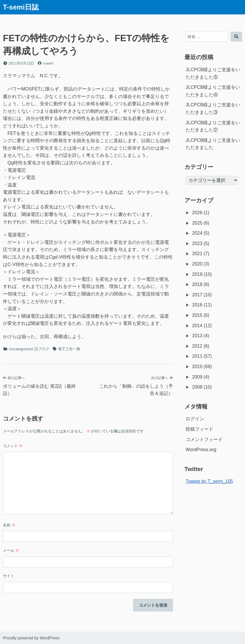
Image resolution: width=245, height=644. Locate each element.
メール (11, 550)
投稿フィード (199, 429)
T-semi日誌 (21, 7)
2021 (197, 254)
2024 (197, 233)
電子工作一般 (69, 349)
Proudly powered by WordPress (31, 638)
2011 (197, 356)
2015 (197, 315)
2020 (197, 264)
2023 (197, 243)
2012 (197, 346)
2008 (197, 387)
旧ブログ (42, 349)
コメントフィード (204, 439)
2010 (197, 367)
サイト (9, 576)
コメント (13, 446)
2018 (197, 284)
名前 (9, 525)
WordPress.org (201, 450)
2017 (197, 295)
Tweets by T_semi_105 (209, 481)
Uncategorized (21, 349)
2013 (197, 336)
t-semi (48, 63)
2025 (197, 223)
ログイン (195, 419)
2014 (197, 326)
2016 (197, 305)
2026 (197, 213)
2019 (197, 274)
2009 (197, 377)
